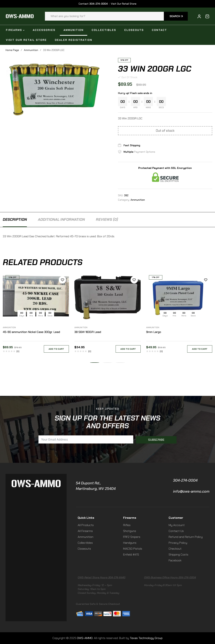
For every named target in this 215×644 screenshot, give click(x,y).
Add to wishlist (62, 280)
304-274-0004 (185, 480)
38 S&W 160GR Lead (88, 332)
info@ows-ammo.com (191, 491)
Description (15, 219)
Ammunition (31, 50)
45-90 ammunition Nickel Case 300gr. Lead (31, 332)
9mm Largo (154, 332)
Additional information (61, 219)
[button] (95, 363)
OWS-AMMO (85, 638)
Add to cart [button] (56, 349)
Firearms (130, 518)
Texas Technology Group (146, 638)
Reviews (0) (107, 219)
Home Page (12, 50)
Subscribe (156, 440)
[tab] (15, 219)
